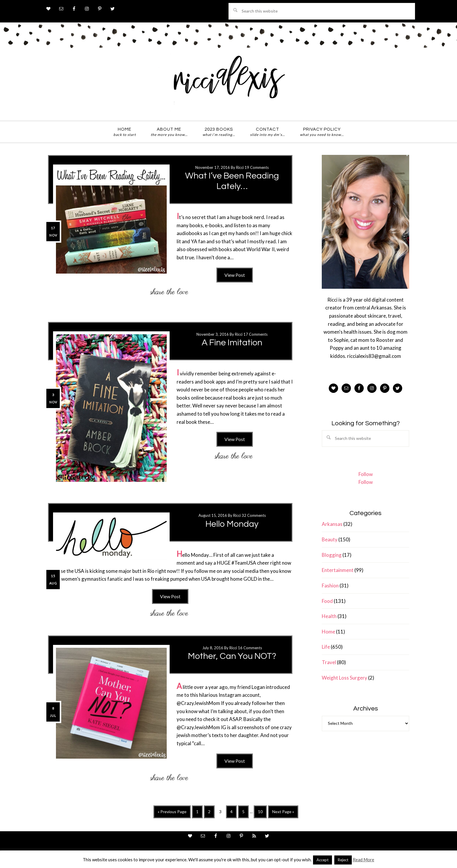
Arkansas (332, 524)
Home (328, 632)
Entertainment (338, 570)
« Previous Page (172, 813)
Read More (363, 860)
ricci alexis (228, 83)
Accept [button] (322, 860)
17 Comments (255, 334)
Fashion (330, 586)
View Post (235, 275)
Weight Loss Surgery (344, 678)
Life (326, 647)
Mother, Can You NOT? (232, 656)
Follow (366, 474)
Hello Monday (232, 524)
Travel (329, 662)
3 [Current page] (222, 813)
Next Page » (283, 813)
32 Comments (254, 515)
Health (329, 616)
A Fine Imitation (232, 343)
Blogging (332, 555)
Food (327, 601)
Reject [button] (343, 860)
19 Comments (257, 167)
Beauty (330, 539)
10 (262, 813)
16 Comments (250, 648)
